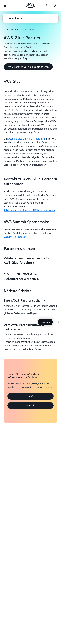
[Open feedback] (58, 322)
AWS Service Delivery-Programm (27, 139)
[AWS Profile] (55, 6)
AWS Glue (9, 29)
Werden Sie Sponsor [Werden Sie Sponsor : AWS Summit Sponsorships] (15, 237)
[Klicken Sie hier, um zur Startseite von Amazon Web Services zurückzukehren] (30, 5)
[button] (15, 18)
